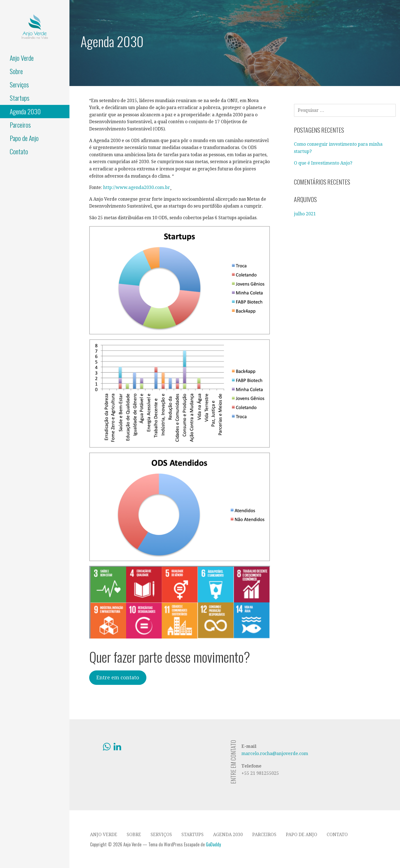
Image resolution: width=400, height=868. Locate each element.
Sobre (16, 71)
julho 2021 (305, 214)
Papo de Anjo (24, 138)
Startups (20, 98)
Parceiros (20, 125)
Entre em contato (118, 678)
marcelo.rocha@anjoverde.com (275, 754)
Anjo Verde (22, 58)
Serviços (19, 84)
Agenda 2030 (25, 111)
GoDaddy (213, 844)
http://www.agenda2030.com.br (137, 187)
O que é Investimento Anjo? (323, 163)
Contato (19, 151)
